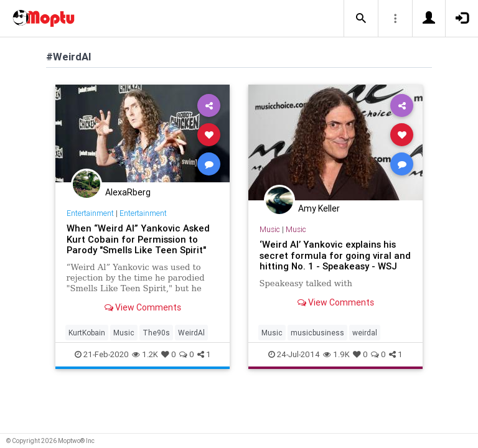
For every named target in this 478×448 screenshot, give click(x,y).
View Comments (143, 307)
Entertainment (90, 213)
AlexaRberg (128, 192)
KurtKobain (87, 333)
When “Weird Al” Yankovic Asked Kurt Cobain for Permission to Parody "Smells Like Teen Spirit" (138, 239)
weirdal (365, 333)
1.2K (145, 354)
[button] (361, 19)
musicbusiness (317, 333)
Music (124, 333)
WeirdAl (191, 333)
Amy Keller (319, 208)
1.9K (336, 354)
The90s (156, 333)
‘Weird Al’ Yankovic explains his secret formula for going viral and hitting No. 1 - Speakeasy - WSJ (335, 255)
